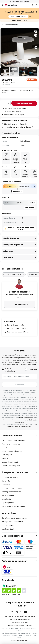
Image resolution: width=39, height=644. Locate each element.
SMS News (6, 485)
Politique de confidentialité (12, 522)
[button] (5, 72)
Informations (9, 513)
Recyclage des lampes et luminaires (20, 625)
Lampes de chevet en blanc (14, 275)
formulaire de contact (26, 418)
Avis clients (8, 251)
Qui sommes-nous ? (10, 477)
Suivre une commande (11, 444)
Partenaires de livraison (14, 561)
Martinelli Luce (25, 141)
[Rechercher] (33, 5)
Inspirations (6, 506)
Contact (5, 447)
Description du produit (13, 245)
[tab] (19, 451)
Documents (8, 258)
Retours (5, 458)
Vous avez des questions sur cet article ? (21, 229)
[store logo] (12, 5)
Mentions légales (9, 529)
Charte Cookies (8, 525)
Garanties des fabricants (12, 451)
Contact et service (12, 436)
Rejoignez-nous (8, 496)
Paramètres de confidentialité (14, 616)
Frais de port (7, 455)
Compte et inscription (11, 466)
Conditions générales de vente (14, 518)
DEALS (18, 16)
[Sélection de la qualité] (6, 103)
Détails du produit (11, 238)
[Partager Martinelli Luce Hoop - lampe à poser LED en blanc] (36, 35)
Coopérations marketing (12, 488)
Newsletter (6, 481)
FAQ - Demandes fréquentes (13, 440)
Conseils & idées (19, 506)
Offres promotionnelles (11, 492)
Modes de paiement (10, 462)
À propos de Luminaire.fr (15, 473)
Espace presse (8, 503)
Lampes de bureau (11, 25)
